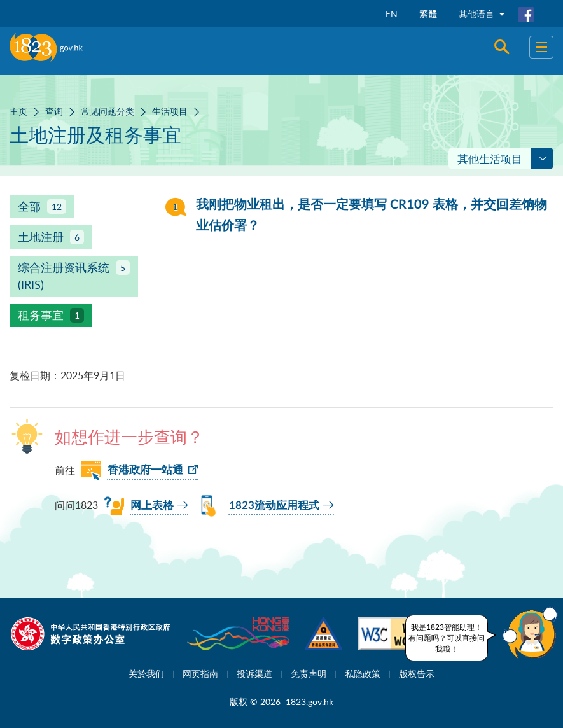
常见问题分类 (108, 111)
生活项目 (170, 111)
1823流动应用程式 (274, 506)
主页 (18, 111)
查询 (54, 111)
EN (392, 14)
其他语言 (482, 14)
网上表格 (152, 506)
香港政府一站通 (145, 470)
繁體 (428, 14)
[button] (530, 633)
